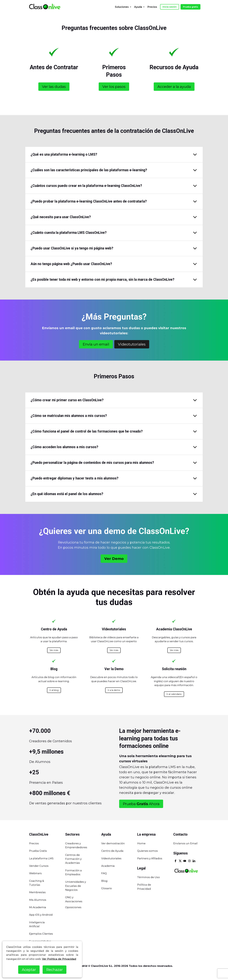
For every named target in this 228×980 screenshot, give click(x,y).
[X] (180, 861)
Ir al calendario (174, 694)
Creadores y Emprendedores (76, 845)
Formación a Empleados (73, 872)
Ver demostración (113, 843)
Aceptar (29, 970)
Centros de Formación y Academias (73, 859)
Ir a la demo (114, 690)
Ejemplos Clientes (41, 934)
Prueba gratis (190, 7)
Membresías (37, 892)
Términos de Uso (148, 877)
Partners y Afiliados (150, 858)
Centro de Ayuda (112, 851)
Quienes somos (148, 851)
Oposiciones (73, 907)
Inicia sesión (170, 7)
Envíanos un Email (185, 843)
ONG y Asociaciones (74, 899)
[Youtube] (185, 861)
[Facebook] (175, 861)
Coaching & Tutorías (37, 883)
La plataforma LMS (41, 858)
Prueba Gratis (38, 851)
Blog (104, 881)
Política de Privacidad (144, 887)
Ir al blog (54, 690)
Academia (108, 866)
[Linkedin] (194, 861)
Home (141, 843)
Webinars (35, 873)
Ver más (54, 650)
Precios (34, 843)
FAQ (104, 873)
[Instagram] (189, 861)
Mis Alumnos (38, 900)
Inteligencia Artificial (37, 924)
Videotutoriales (111, 858)
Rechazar (54, 970)
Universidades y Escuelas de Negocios (76, 886)
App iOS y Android (41, 915)
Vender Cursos (39, 866)
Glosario (107, 888)
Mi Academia (38, 907)
